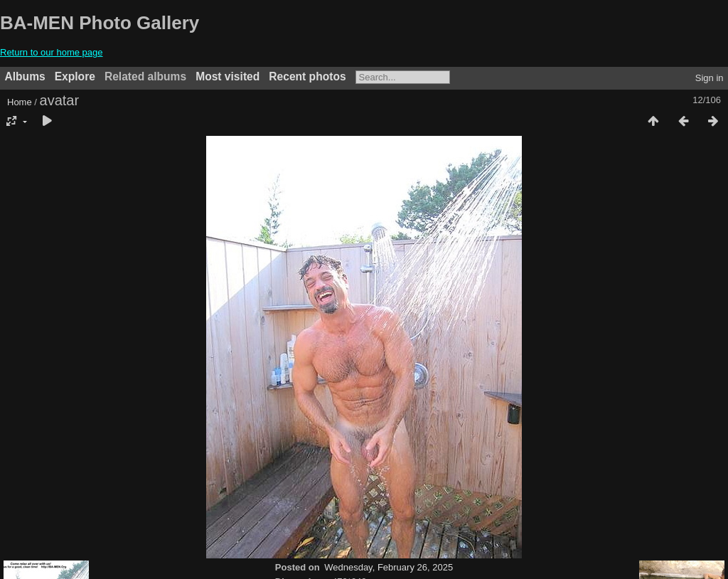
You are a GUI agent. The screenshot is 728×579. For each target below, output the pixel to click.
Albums (25, 76)
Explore (75, 76)
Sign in (710, 78)
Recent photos (307, 76)
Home (20, 102)
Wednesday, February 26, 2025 (389, 567)
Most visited (227, 76)
